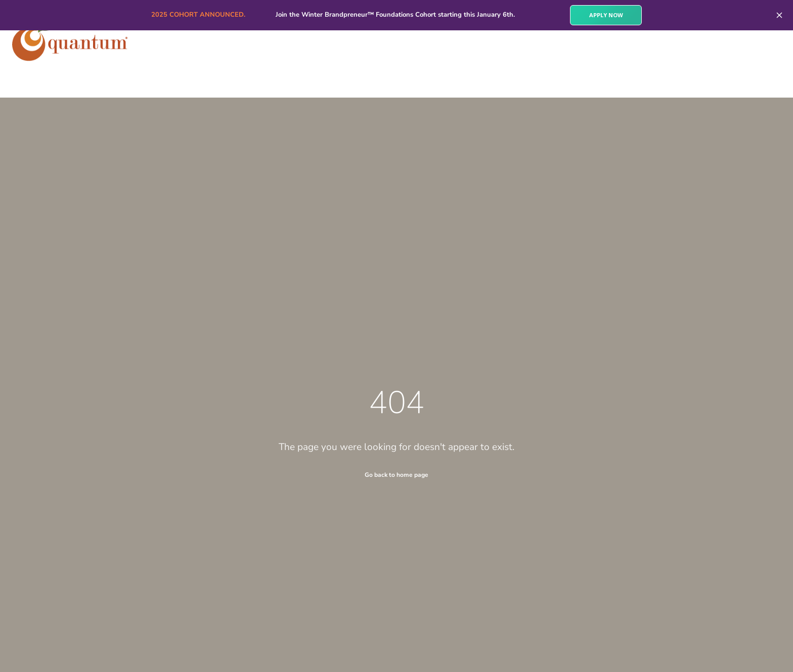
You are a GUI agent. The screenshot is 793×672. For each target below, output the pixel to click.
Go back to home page (396, 475)
